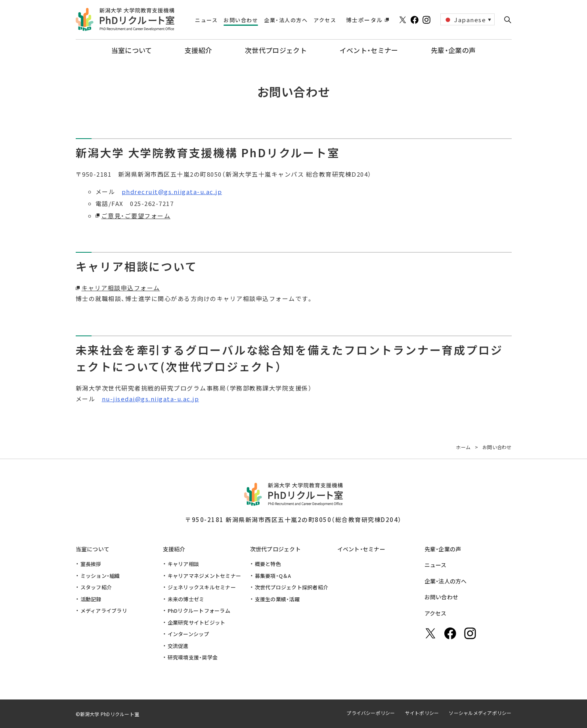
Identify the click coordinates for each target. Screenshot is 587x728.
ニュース (436, 565)
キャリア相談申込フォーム (121, 288)
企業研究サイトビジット (197, 622)
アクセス (436, 613)
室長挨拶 (91, 564)
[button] (508, 20)
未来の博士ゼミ (186, 599)
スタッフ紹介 (96, 587)
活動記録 (91, 599)
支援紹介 (174, 549)
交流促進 (178, 646)
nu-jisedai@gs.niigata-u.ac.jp (151, 399)
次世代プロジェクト (276, 549)
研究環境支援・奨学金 (193, 657)
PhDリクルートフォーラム (199, 611)
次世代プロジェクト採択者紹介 (292, 587)
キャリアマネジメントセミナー (205, 576)
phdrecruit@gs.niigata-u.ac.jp (172, 192)
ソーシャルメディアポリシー (480, 713)
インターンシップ (188, 634)
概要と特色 (268, 564)
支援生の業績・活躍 (277, 599)
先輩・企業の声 (443, 549)
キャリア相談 (184, 564)
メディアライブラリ (104, 611)
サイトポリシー (422, 713)
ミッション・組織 (100, 576)
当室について (93, 549)
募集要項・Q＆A (273, 576)
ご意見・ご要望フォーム (136, 216)
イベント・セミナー (361, 549)
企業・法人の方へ (446, 581)
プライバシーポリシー (371, 713)
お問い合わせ (442, 597)
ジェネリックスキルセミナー (202, 587)
